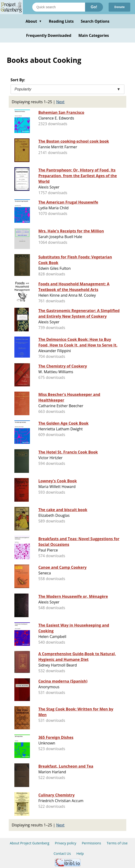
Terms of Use (117, 843)
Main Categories (94, 35)
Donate (119, 7)
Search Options (95, 21)
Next (60, 102)
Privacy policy (66, 843)
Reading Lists (61, 21)
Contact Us (62, 853)
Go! (94, 7)
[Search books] (59, 7)
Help (80, 853)
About (34, 21)
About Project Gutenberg (29, 843)
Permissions (91, 843)
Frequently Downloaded (49, 35)
